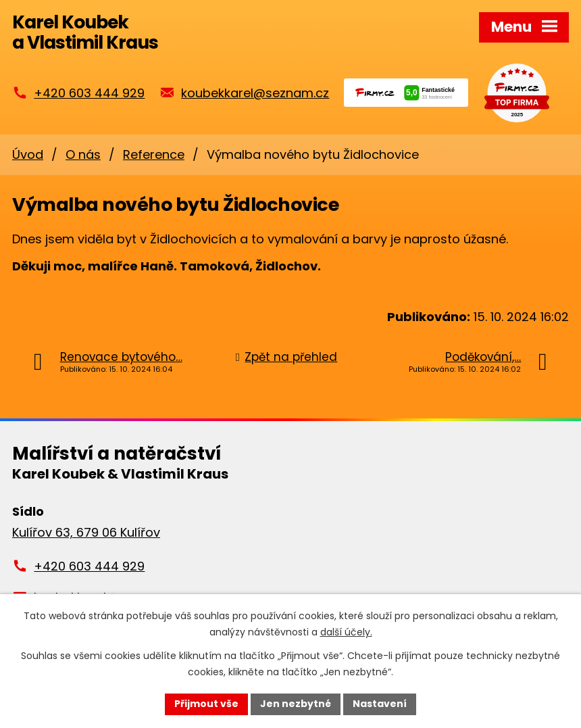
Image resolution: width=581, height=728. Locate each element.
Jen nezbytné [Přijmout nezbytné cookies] (296, 704)
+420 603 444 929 (89, 93)
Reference (154, 154)
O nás (83, 154)
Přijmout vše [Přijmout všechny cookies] (206, 704)
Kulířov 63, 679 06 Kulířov (86, 532)
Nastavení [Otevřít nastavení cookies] (380, 704)
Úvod (28, 154)
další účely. (346, 632)
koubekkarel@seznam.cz (255, 93)
